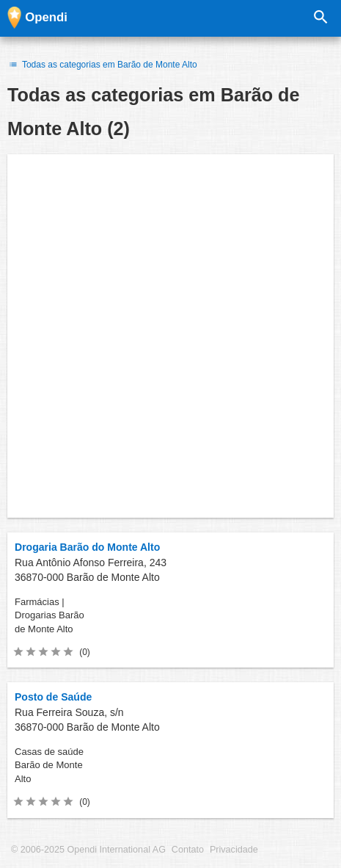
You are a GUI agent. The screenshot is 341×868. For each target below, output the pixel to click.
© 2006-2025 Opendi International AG (88, 850)
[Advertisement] (170, 336)
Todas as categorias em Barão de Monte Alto (102, 65)
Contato (188, 850)
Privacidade (234, 850)
